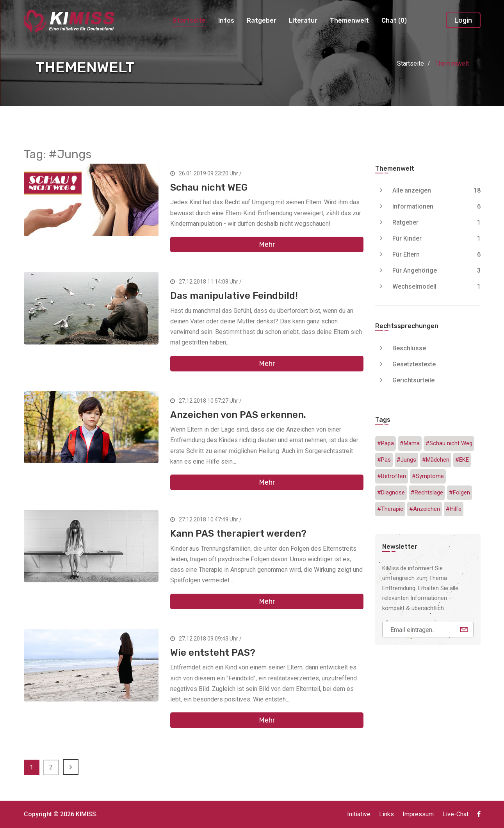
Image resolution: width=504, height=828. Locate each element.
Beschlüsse (409, 348)
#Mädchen (436, 460)
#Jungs (406, 460)
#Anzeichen (425, 509)
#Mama (410, 443)
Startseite (189, 21)
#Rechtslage (427, 493)
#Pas (384, 460)
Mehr (267, 244)
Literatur (303, 21)
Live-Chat (455, 814)
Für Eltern (436, 254)
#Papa (386, 443)
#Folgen (459, 493)
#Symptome (428, 476)
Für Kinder (436, 238)
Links (386, 814)
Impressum (418, 814)
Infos (226, 21)
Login (463, 20)
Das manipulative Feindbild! (234, 296)
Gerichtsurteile (413, 380)
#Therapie (390, 509)
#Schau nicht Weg (449, 443)
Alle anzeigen (436, 190)
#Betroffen (392, 476)
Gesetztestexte (414, 364)
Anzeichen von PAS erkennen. (238, 415)
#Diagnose (391, 493)
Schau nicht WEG (209, 187)
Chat (394, 21)
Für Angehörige (436, 270)
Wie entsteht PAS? (213, 653)
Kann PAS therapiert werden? (238, 534)
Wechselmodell (436, 286)
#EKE (462, 460)
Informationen (436, 206)
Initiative (359, 814)
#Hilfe (454, 509)
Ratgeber (262, 21)
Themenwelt (349, 21)
